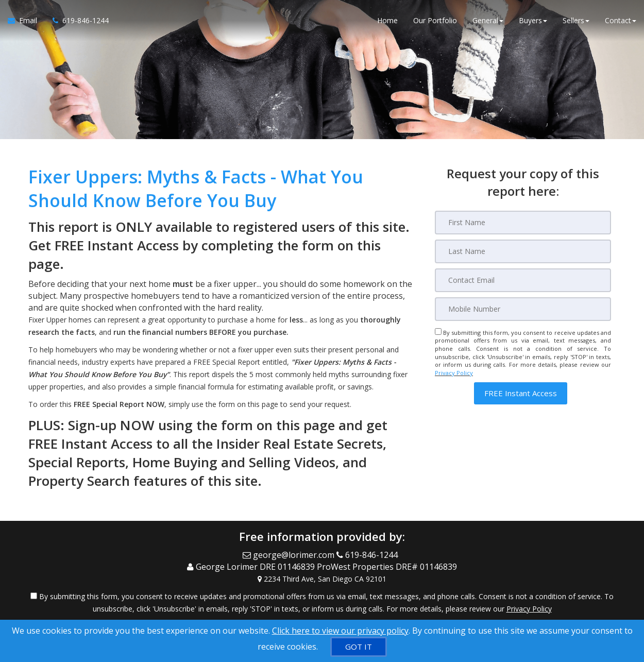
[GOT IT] (359, 647)
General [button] (488, 20)
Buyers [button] (533, 20)
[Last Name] (523, 251)
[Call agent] (77, 21)
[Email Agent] (26, 21)
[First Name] (523, 223)
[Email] (523, 280)
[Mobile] (523, 309)
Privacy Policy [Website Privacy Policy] (454, 373)
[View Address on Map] (322, 579)
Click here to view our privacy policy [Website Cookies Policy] (340, 631)
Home (387, 20)
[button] (521, 393)
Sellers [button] (576, 20)
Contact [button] (621, 20)
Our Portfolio (435, 20)
